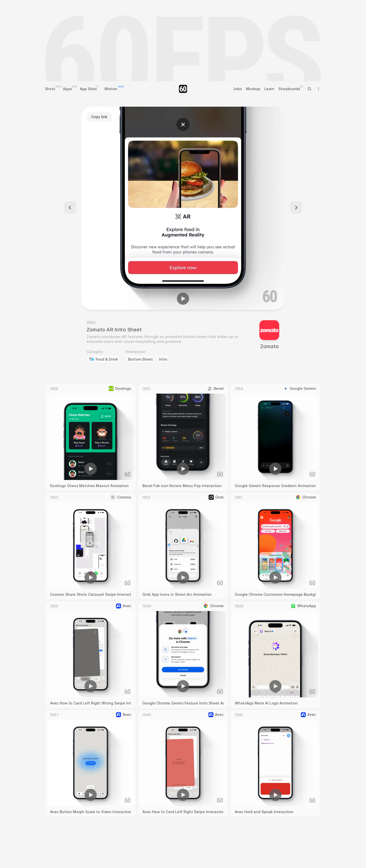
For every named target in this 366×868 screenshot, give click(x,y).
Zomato (269, 346)
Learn (269, 89)
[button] (183, 299)
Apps (68, 89)
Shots (50, 89)
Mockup (253, 89)
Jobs (237, 89)
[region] (183, 208)
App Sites (88, 89)
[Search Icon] (309, 89)
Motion (111, 89)
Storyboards (289, 89)
